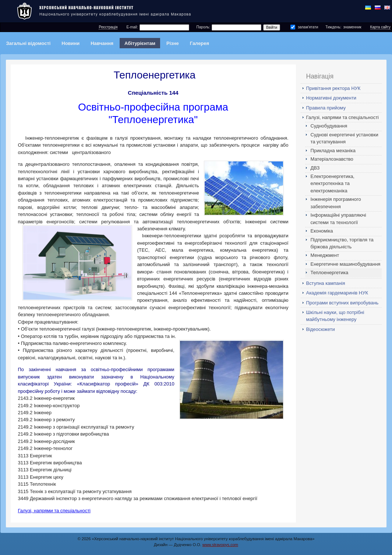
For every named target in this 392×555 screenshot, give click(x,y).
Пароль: (203, 27)
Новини (70, 43)
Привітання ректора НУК (333, 88)
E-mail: (132, 27)
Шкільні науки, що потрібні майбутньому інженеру (335, 316)
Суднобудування (329, 126)
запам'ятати (308, 27)
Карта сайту (380, 27)
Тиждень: (333, 27)
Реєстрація (108, 27)
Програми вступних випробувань (342, 303)
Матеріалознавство (332, 159)
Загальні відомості (28, 43)
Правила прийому (326, 108)
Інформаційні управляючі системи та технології (338, 219)
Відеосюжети (321, 329)
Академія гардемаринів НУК (337, 293)
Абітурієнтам (140, 43)
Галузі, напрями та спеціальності (342, 117)
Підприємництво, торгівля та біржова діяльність (342, 243)
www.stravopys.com (220, 545)
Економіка (322, 231)
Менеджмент (325, 255)
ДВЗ (315, 168)
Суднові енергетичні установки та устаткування (345, 138)
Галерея (199, 43)
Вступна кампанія (326, 283)
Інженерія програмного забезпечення (336, 203)
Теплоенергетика (330, 273)
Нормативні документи (331, 98)
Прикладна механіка (333, 151)
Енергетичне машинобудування (346, 264)
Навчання (102, 43)
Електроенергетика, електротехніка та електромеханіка (333, 184)
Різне (173, 43)
